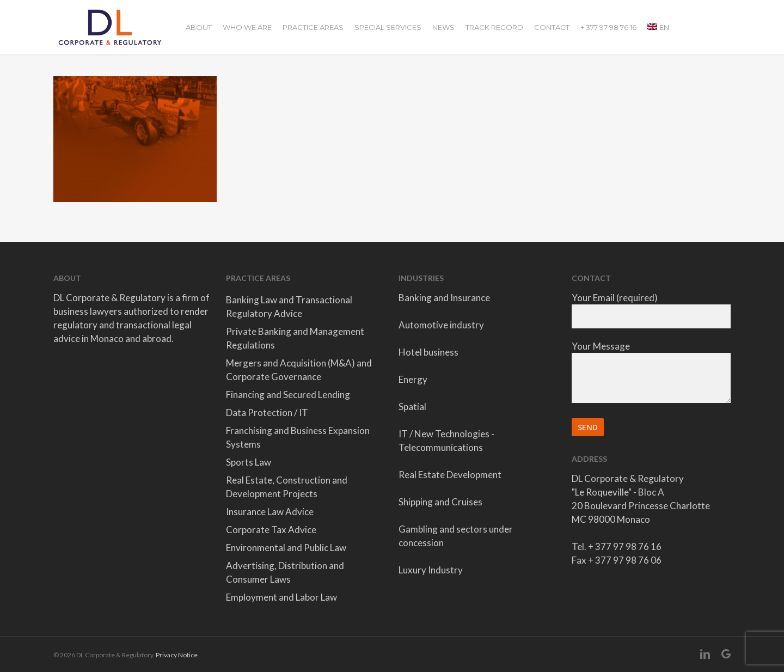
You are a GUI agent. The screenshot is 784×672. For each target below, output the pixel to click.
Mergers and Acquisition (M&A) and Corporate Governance (299, 370)
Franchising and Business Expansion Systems (298, 437)
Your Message (651, 373)
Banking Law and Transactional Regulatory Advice (289, 307)
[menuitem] (658, 27)
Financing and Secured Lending (288, 395)
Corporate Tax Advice (271, 530)
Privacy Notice (177, 655)
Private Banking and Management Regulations (295, 338)
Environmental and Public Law (286, 548)
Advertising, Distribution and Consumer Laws (285, 572)
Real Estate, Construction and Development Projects (287, 487)
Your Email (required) (651, 310)
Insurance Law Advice (270, 512)
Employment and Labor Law (281, 597)
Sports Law (249, 462)
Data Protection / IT (267, 413)
